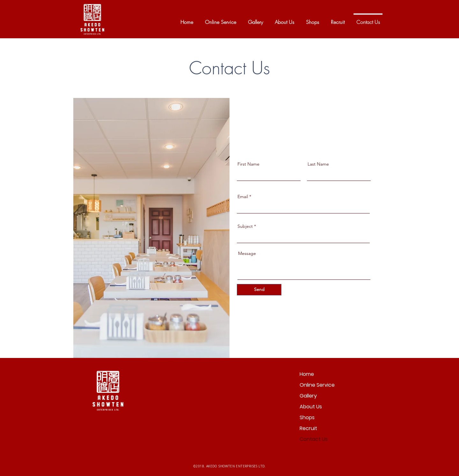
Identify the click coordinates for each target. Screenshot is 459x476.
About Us (311, 407)
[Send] (259, 290)
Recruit (308, 428)
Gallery (308, 396)
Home (307, 374)
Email (243, 197)
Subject (245, 226)
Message (247, 253)
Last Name (318, 164)
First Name (248, 164)
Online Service (317, 385)
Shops (307, 417)
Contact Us (314, 439)
